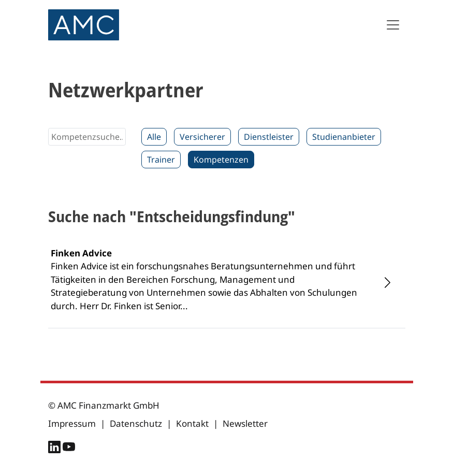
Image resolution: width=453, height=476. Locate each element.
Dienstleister (269, 137)
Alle (154, 137)
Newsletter (245, 423)
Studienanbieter (344, 137)
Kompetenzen (221, 160)
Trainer (161, 160)
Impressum (72, 423)
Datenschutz (136, 423)
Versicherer (202, 137)
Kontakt (192, 423)
